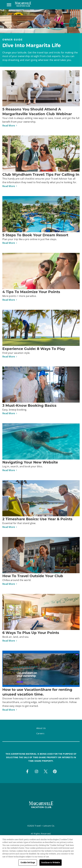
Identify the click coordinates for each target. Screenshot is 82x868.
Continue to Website (50, 865)
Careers (40, 733)
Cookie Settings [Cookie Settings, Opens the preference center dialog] (28, 865)
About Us (41, 728)
